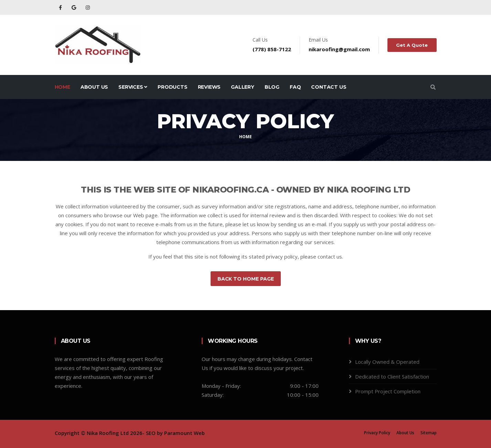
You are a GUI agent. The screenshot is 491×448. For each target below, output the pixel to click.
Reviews (209, 87)
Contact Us (329, 87)
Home (62, 87)
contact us (330, 256)
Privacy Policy (377, 433)
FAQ (295, 87)
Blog (272, 87)
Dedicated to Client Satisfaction (392, 376)
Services (133, 87)
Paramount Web (184, 433)
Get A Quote (412, 45)
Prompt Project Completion (388, 391)
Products (172, 87)
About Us (94, 87)
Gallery (243, 87)
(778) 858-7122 (272, 49)
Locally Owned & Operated (387, 362)
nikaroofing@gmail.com (340, 49)
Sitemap (429, 433)
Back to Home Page (245, 279)
